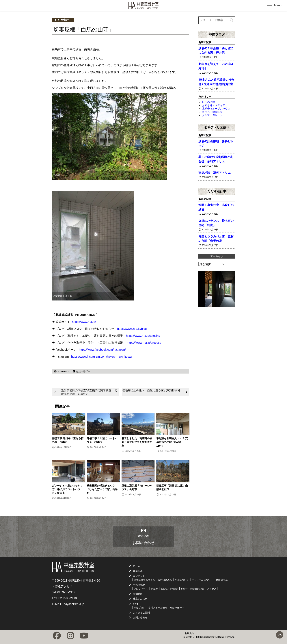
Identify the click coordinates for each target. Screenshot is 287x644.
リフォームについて (202, 580)
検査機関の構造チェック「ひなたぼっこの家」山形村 (102, 489)
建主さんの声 (140, 599)
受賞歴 (154, 589)
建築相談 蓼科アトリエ (215, 173)
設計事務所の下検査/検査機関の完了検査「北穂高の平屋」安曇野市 (89, 392)
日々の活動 (208, 102)
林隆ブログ (217, 34)
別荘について (182, 580)
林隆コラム (222, 580)
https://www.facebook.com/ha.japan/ (102, 350)
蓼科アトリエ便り (217, 127)
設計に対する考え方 (144, 580)
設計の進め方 (165, 580)
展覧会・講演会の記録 (192, 589)
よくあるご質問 (141, 613)
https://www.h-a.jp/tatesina (143, 336)
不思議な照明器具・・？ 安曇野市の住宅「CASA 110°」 (172, 442)
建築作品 (138, 571)
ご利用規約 (188, 633)
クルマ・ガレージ (212, 115)
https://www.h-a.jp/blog (132, 329)
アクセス (212, 589)
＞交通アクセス (62, 586)
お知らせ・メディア (214, 105)
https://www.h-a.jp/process (144, 343)
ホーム (137, 566)
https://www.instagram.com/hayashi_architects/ (102, 357)
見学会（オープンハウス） (217, 109)
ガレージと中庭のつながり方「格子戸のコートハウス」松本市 (67, 489)
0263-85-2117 (66, 592)
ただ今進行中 (63, 20)
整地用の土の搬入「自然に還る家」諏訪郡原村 (151, 390)
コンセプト (139, 576)
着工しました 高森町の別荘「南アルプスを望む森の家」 (137, 442)
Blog (135, 604)
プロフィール (141, 589)
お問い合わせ (140, 618)
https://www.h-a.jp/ (84, 322)
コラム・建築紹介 (212, 112)
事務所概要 (139, 585)
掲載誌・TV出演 (169, 589)
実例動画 (138, 594)
